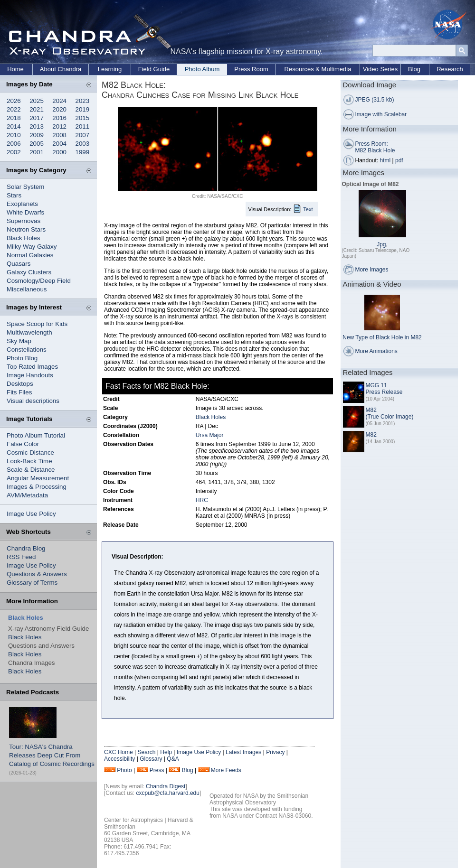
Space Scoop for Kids (37, 324)
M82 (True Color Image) (390, 413)
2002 (14, 152)
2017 (37, 118)
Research (450, 69)
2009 (37, 135)
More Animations (376, 351)
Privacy (275, 752)
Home (15, 69)
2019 (83, 109)
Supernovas (24, 221)
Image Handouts (30, 375)
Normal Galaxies (30, 255)
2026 (14, 101)
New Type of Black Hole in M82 (382, 337)
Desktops (20, 384)
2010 (14, 135)
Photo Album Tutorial (36, 435)
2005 (37, 144)
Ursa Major (210, 435)
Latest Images (243, 752)
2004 (59, 144)
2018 (14, 118)
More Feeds (226, 770)
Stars (14, 195)
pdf (399, 160)
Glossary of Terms (32, 583)
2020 (59, 109)
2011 (83, 126)
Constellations (27, 350)
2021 (37, 109)
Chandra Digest (166, 786)
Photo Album (202, 69)
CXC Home (119, 752)
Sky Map (19, 341)
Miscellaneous (27, 289)
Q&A (173, 759)
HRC (202, 500)
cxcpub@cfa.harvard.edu (168, 793)
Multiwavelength (29, 332)
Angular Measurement (38, 478)
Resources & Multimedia (318, 69)
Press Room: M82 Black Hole (375, 147)
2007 (83, 135)
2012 (59, 126)
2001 (37, 152)
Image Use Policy (31, 514)
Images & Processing (37, 487)
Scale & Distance (31, 470)
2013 (37, 126)
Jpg (381, 244)
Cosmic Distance (30, 453)
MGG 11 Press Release (384, 389)
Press (157, 770)
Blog (414, 69)
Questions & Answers (37, 574)
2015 (83, 118)
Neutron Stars (26, 229)
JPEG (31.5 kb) (375, 100)
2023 (83, 101)
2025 (37, 101)
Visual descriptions (33, 401)
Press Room (251, 69)
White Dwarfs (25, 212)
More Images (372, 270)
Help (166, 752)
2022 (14, 109)
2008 (59, 135)
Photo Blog (22, 358)
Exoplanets (22, 204)
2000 (59, 152)
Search (146, 752)
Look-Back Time (29, 461)
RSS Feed (21, 557)
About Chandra (61, 69)
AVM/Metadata (27, 495)
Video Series (380, 69)
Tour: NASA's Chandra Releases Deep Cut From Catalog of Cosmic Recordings (52, 755)
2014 (14, 126)
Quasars (19, 264)
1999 (83, 152)
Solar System (25, 187)
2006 (14, 144)
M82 (371, 435)
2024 (59, 101)
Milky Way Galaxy (32, 247)
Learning (110, 69)
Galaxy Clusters (29, 272)
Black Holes (23, 238)
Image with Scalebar (381, 114)
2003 (83, 144)
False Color (23, 444)
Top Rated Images (32, 367)
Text (308, 209)
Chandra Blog (26, 548)
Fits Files (19, 392)
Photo (124, 770)
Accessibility (119, 759)
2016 (59, 118)
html (385, 160)
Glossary (151, 759)
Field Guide (154, 69)
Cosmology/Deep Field (39, 281)
